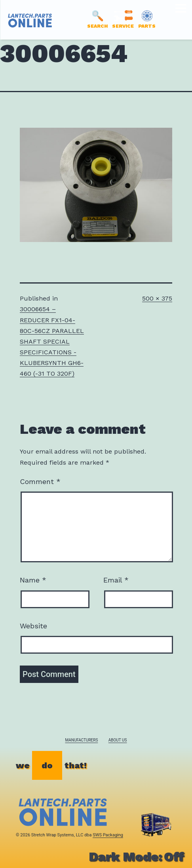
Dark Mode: (136, 857)
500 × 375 (157, 298)
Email (116, 580)
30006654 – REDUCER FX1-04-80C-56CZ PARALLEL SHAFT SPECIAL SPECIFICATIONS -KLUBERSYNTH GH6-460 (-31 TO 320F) (52, 341)
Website (33, 626)
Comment (40, 481)
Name (33, 580)
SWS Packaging (108, 835)
